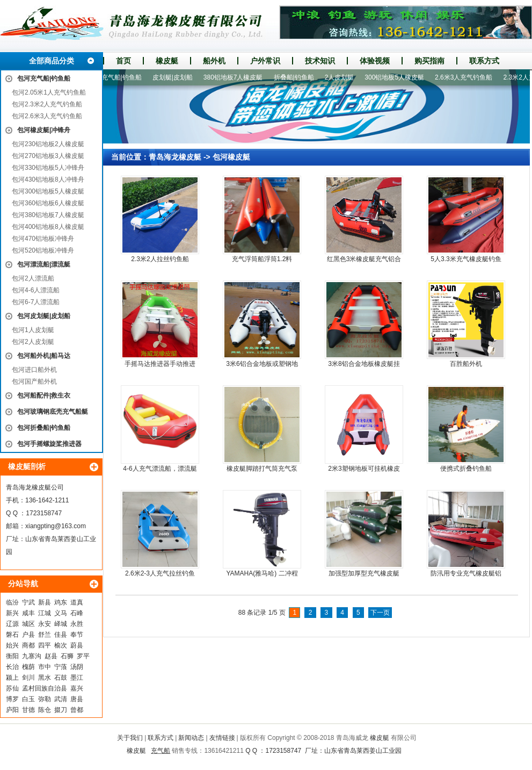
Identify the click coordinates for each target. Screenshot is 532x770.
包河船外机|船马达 (44, 356)
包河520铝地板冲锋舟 (43, 250)
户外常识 (265, 61)
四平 (45, 645)
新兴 (12, 613)
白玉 (28, 699)
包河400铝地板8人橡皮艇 (48, 227)
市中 (45, 667)
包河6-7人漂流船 (36, 302)
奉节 (77, 635)
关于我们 (130, 738)
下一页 (380, 613)
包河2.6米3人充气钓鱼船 (47, 116)
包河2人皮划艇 (33, 342)
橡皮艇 (167, 61)
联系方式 (484, 61)
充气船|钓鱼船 (124, 77)
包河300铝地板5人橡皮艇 (48, 191)
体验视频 (375, 61)
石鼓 (61, 678)
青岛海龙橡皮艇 (175, 157)
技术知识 (320, 61)
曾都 (77, 710)
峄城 (61, 624)
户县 (28, 635)
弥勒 (45, 699)
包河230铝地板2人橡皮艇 (48, 144)
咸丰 (28, 613)
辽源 (12, 624)
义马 (61, 613)
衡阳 (12, 656)
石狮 (67, 656)
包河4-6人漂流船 (36, 290)
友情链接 (222, 738)
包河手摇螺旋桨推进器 (49, 444)
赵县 (51, 656)
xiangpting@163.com (56, 526)
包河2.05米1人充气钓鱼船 (49, 92)
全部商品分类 (52, 61)
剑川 (28, 678)
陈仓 (45, 710)
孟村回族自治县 (45, 688)
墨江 (77, 678)
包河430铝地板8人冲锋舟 (48, 179)
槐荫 (28, 667)
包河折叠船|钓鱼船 (44, 428)
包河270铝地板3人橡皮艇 (48, 156)
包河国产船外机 (34, 382)
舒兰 (45, 635)
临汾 (12, 602)
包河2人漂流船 (33, 278)
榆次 (61, 645)
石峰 (77, 613)
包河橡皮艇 (231, 157)
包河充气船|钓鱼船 (44, 78)
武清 (61, 699)
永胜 (77, 624)
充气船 (161, 751)
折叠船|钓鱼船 (297, 77)
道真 (77, 602)
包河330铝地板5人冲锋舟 (48, 168)
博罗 (12, 699)
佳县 (61, 635)
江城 (45, 613)
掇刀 (61, 710)
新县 (45, 602)
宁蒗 (61, 667)
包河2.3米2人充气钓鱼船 (47, 104)
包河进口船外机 (34, 370)
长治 (12, 667)
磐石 (12, 635)
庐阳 (12, 710)
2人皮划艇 (342, 77)
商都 (28, 645)
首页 (123, 61)
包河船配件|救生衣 (44, 395)
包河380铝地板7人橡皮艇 (48, 215)
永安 (45, 624)
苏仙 (12, 688)
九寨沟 (32, 656)
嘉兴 (77, 688)
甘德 (28, 710)
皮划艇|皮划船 (175, 77)
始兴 (12, 645)
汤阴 (77, 667)
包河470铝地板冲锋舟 (43, 239)
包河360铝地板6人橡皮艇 (48, 203)
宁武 (28, 602)
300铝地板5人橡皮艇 (397, 77)
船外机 (214, 61)
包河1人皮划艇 (33, 330)
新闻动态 (191, 738)
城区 (28, 624)
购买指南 (429, 61)
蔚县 (77, 645)
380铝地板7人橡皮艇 (236, 77)
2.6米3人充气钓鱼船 (466, 77)
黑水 (45, 678)
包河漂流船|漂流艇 (44, 264)
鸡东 (61, 602)
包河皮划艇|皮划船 (44, 316)
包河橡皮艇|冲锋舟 (44, 130)
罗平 (83, 656)
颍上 (12, 678)
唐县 (77, 699)
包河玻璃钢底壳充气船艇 (53, 412)
